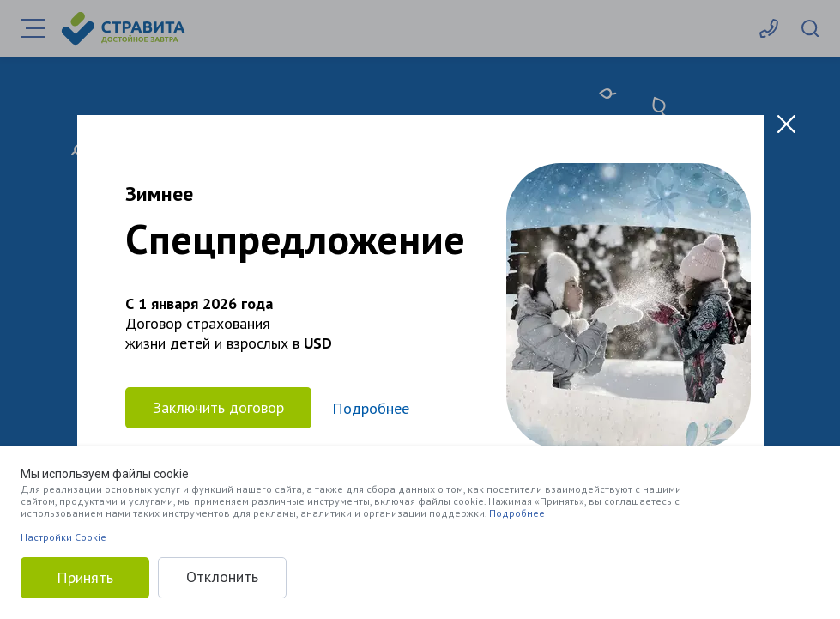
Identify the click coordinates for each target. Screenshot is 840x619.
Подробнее (517, 513)
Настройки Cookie (63, 537)
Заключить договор (218, 407)
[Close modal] (786, 124)
